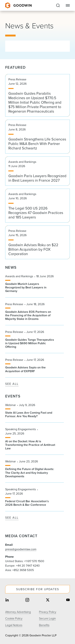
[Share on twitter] (48, 600)
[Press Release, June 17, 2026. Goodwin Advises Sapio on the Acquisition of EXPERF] (35, 365)
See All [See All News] (12, 384)
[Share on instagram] (27, 600)
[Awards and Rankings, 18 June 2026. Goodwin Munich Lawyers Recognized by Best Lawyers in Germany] (35, 284)
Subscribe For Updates (38, 589)
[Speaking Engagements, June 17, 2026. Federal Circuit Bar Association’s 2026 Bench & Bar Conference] (35, 497)
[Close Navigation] (68, 5)
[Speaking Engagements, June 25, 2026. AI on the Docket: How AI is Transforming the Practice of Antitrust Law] (35, 439)
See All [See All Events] (12, 518)
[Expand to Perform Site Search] (58, 5)
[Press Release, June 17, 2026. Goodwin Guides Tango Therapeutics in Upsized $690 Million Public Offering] (35, 339)
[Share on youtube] (68, 600)
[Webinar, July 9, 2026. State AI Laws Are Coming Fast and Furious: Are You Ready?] (35, 411)
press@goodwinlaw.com (21, 549)
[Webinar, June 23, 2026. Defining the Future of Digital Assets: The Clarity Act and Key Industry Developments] (35, 469)
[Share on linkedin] (7, 600)
